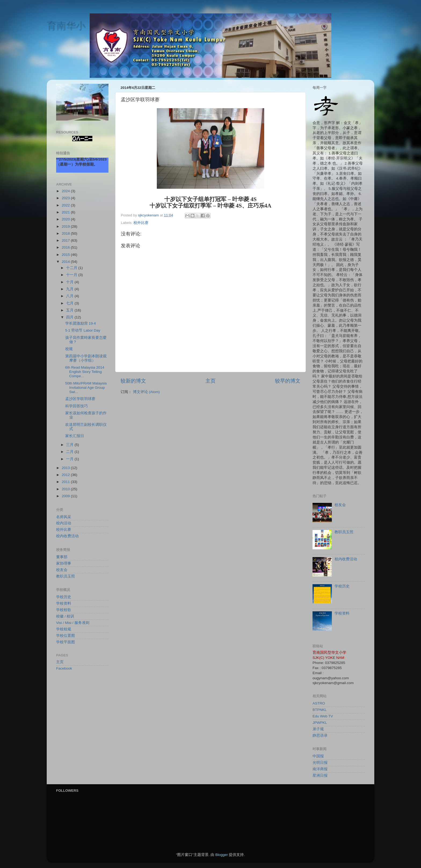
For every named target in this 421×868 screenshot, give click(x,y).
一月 (70, 459)
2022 (66, 205)
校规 (69, 349)
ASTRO (319, 703)
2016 (66, 247)
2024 (66, 191)
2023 (66, 198)
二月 (70, 452)
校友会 (62, 570)
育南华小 (66, 26)
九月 (70, 289)
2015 (66, 255)
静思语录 (320, 736)
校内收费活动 (67, 536)
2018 (66, 233)
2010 (66, 489)
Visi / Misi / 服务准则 (73, 623)
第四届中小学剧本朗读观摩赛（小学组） (86, 358)
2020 (66, 219)
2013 (66, 468)
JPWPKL (320, 723)
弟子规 (318, 729)
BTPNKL (320, 710)
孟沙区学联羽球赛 (80, 399)
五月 (70, 310)
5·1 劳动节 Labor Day (83, 330)
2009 (66, 496)
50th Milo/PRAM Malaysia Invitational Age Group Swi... (86, 388)
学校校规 (64, 629)
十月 (70, 282)
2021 (66, 212)
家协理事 (64, 563)
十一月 (72, 275)
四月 (70, 317)
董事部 (62, 557)
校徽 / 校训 (65, 616)
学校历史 (64, 597)
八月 (70, 296)
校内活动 (64, 523)
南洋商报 (320, 769)
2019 (66, 226)
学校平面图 (66, 642)
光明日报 (320, 763)
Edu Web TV (323, 716)
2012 (66, 475)
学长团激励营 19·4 (81, 323)
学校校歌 (64, 610)
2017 (66, 240)
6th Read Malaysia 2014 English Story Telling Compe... (85, 372)
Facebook (64, 668)
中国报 (318, 756)
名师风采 (64, 517)
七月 (70, 303)
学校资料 (64, 603)
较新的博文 (133, 381)
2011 (66, 482)
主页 (210, 381)
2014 (66, 262)
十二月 (72, 268)
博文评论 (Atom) (146, 392)
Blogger (222, 855)
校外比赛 (141, 223)
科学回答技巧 (77, 406)
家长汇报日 (75, 436)
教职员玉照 (66, 576)
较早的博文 (288, 381)
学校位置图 (66, 636)
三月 (70, 445)
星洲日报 (320, 776)
